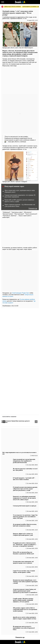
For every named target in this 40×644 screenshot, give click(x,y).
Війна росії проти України (13, 7)
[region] (20, 80)
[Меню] (3, 2)
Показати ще (33, 208)
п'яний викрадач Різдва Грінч (20, 293)
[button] (4, 422)
